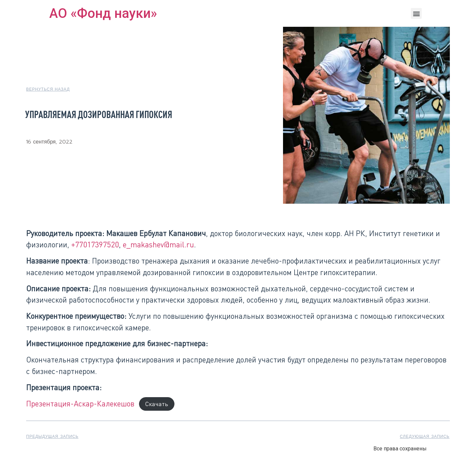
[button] (416, 13)
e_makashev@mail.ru (158, 244)
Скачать (157, 404)
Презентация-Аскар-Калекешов (80, 403)
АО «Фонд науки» (103, 13)
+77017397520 (95, 244)
